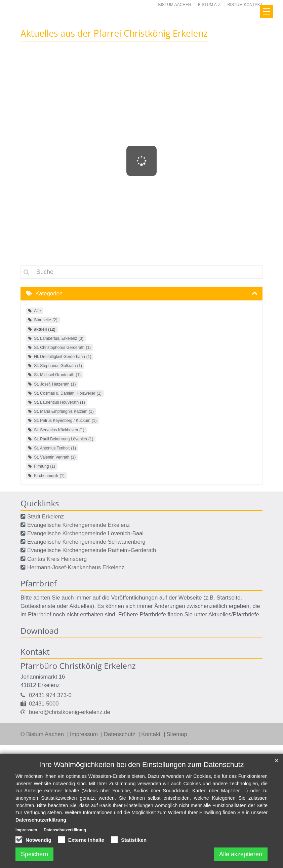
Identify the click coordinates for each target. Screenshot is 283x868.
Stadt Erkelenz (46, 517)
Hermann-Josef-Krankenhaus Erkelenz (76, 567)
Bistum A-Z (209, 5)
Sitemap (177, 734)
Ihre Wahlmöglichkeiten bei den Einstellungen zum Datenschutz (142, 765)
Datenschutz (120, 734)
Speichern (34, 854)
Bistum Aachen (175, 5)
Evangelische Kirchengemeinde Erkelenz (78, 525)
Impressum (85, 734)
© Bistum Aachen (43, 734)
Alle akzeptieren (241, 854)
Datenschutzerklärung (41, 820)
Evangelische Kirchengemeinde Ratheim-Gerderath (92, 550)
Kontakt (152, 734)
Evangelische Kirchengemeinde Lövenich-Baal (85, 533)
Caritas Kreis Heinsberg (57, 559)
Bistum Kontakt (245, 5)
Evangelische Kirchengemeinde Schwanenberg (86, 542)
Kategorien (49, 294)
